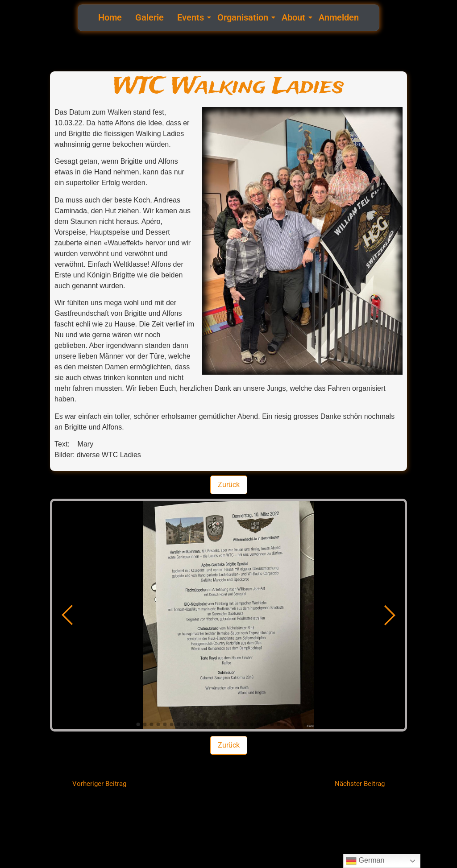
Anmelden (339, 17)
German (365, 861)
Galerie (150, 17)
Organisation (244, 17)
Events (192, 17)
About (295, 17)
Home (110, 17)
